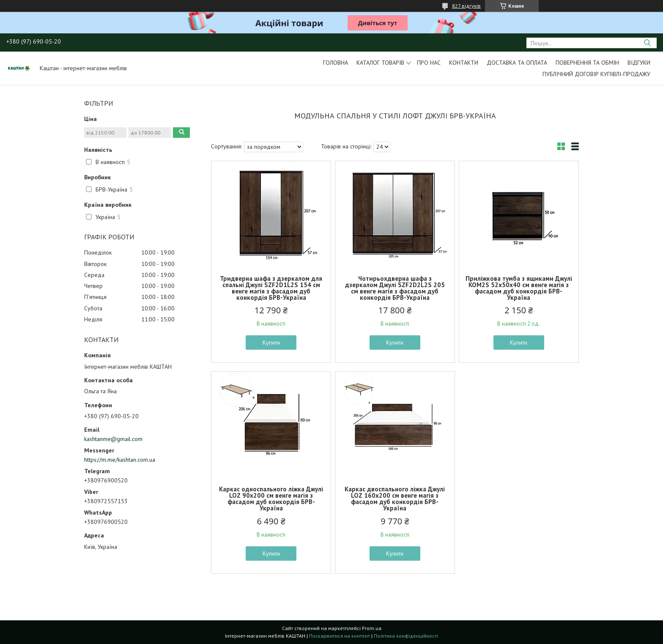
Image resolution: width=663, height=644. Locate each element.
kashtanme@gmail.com (113, 439)
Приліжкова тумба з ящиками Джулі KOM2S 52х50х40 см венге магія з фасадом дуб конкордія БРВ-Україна (519, 288)
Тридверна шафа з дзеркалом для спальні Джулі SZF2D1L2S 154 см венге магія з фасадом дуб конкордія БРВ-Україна (271, 288)
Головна (336, 63)
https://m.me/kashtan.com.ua (120, 460)
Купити (271, 343)
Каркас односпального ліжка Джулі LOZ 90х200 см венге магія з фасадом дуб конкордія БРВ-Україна (271, 499)
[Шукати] (647, 43)
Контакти (464, 63)
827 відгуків (466, 6)
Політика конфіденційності (406, 636)
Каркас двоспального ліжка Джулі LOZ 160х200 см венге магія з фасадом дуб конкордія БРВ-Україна (395, 499)
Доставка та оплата (517, 63)
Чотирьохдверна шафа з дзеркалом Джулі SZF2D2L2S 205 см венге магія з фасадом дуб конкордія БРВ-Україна (395, 288)
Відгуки (639, 63)
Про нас (429, 63)
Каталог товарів (380, 63)
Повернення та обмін (587, 63)
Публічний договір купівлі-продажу (596, 74)
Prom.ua (372, 628)
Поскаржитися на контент (340, 636)
